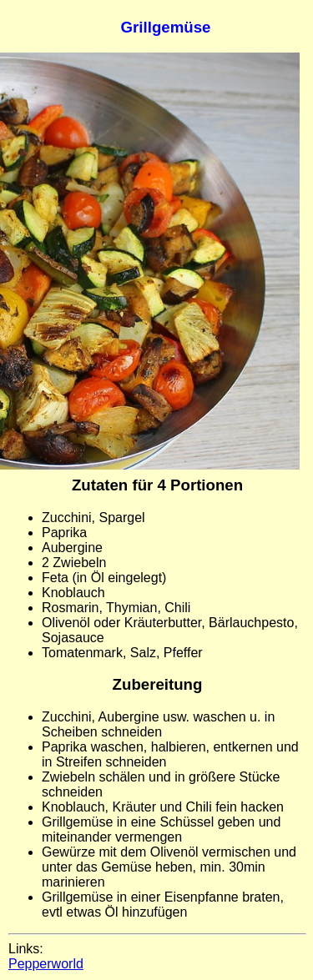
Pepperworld (46, 964)
